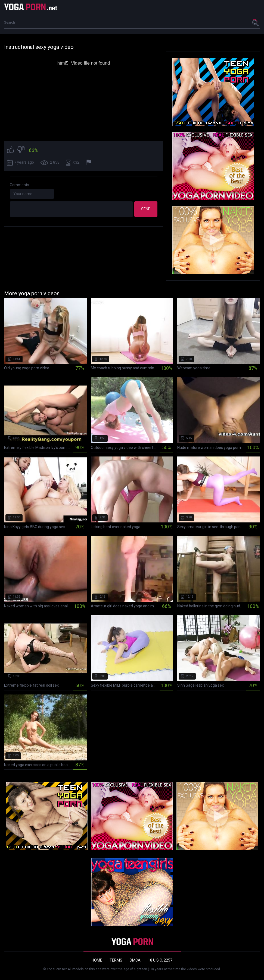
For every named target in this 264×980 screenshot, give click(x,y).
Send (146, 209)
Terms (116, 960)
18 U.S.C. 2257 (160, 960)
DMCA (135, 960)
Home (97, 960)
